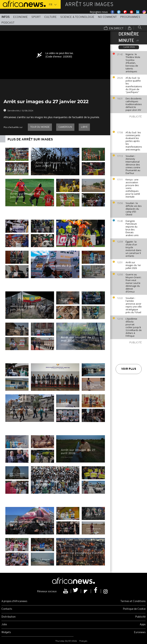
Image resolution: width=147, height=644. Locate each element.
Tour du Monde (40, 127)
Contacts (7, 609)
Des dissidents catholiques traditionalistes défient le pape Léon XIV (134, 104)
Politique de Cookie (134, 609)
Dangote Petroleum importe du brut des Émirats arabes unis (132, 228)
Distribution (8, 617)
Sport (36, 17)
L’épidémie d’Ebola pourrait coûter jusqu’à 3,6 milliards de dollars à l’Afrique (134, 327)
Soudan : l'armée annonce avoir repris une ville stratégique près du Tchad (134, 305)
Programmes (130, 17)
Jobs (4, 625)
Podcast (8, 23)
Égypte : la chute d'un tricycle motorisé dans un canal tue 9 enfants (133, 249)
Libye (84, 127)
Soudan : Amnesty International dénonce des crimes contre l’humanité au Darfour (133, 165)
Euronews (140, 632)
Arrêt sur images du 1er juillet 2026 (133, 265)
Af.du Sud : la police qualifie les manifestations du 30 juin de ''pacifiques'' (134, 85)
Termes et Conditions (133, 601)
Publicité (140, 617)
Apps (143, 625)
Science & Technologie (77, 17)
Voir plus (129, 369)
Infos (6, 17)
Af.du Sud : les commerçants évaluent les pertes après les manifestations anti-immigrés (134, 141)
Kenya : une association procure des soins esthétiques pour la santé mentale (133, 188)
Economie (21, 17)
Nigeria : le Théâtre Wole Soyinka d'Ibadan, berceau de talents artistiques (133, 63)
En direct (114, 28)
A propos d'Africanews (14, 601)
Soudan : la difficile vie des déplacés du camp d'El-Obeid (134, 209)
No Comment (107, 17)
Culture (50, 17)
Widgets (6, 632)
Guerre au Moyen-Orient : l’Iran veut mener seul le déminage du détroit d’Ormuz (134, 283)
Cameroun (65, 127)
